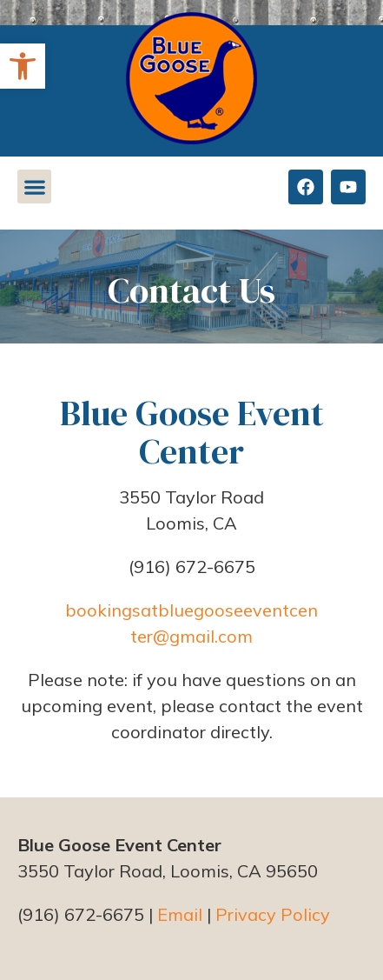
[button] (23, 66)
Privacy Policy (273, 914)
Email (180, 914)
